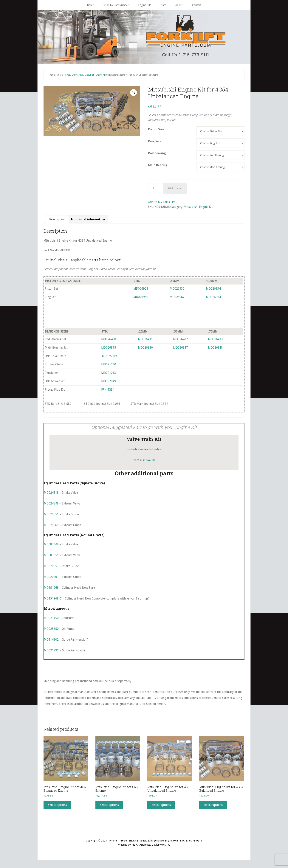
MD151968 (51, 589)
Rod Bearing (157, 155)
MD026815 (109, 349)
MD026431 (145, 341)
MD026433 (215, 341)
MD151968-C (53, 600)
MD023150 (51, 620)
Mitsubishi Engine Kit (95, 77)
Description (57, 221)
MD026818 (215, 349)
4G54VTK (149, 462)
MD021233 (109, 374)
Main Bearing (158, 167)
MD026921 (141, 290)
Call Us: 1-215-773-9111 (186, 55)
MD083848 (51, 546)
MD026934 (213, 290)
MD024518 (51, 494)
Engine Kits (77, 77)
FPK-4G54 (108, 391)
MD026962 (177, 299)
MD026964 (213, 299)
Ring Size (155, 143)
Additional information (88, 221)
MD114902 (51, 641)
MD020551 (51, 516)
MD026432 (181, 341)
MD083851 (51, 557)
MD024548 (51, 505)
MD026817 (181, 349)
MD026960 (141, 299)
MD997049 (109, 383)
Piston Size (156, 131)
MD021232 (51, 652)
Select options (57, 806)
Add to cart (175, 190)
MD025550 (51, 630)
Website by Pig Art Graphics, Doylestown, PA (144, 847)
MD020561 (51, 527)
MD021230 (109, 366)
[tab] (57, 221)
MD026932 (177, 290)
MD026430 (109, 341)
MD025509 (109, 358)
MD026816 (145, 349)
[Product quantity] (155, 190)
